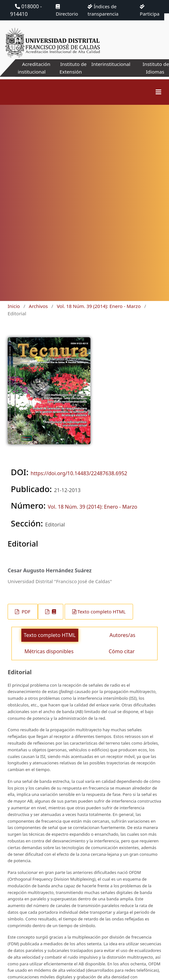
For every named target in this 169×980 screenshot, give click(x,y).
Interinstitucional (110, 64)
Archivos (39, 306)
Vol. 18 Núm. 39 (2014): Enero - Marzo (99, 306)
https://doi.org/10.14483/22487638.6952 (79, 473)
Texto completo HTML (102, 612)
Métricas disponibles (49, 651)
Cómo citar (122, 651)
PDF (25, 612)
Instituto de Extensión (71, 68)
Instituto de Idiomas (155, 68)
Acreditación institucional (33, 68)
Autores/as (122, 635)
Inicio (14, 306)
